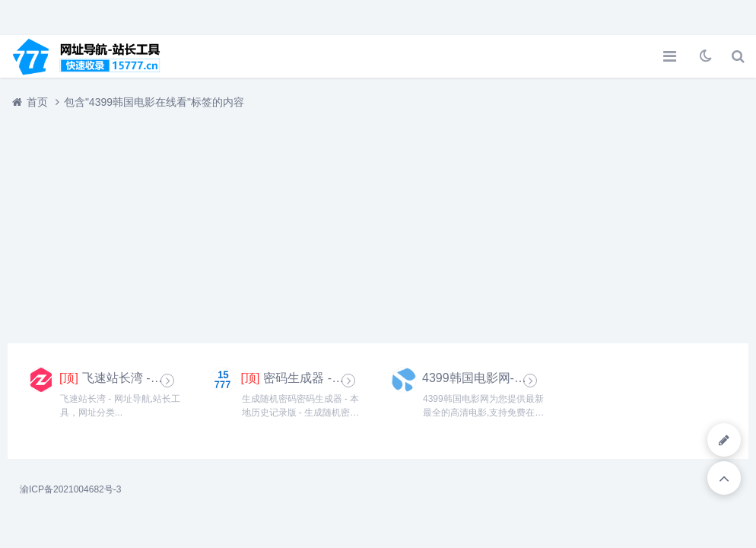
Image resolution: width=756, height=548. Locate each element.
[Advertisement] (378, 218)
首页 (37, 102)
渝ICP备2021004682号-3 (70, 489)
